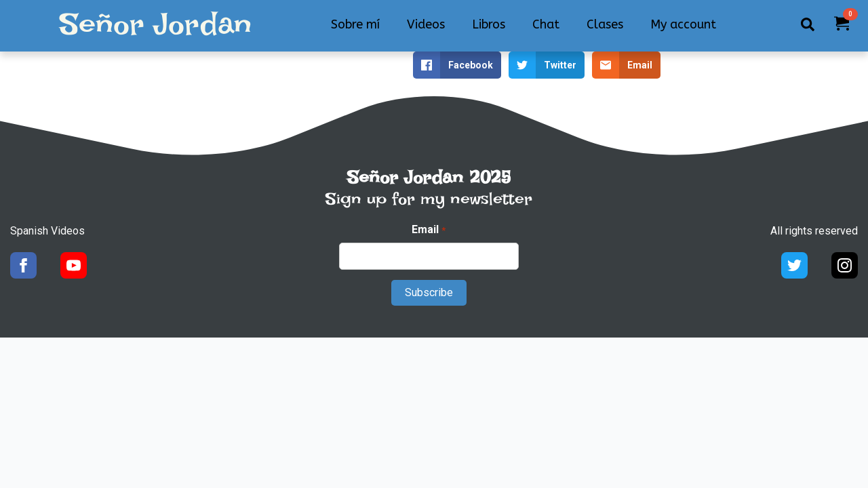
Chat (546, 24)
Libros (489, 24)
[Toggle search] (808, 24)
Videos (426, 24)
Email (428, 230)
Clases (605, 24)
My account (683, 24)
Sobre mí (355, 24)
